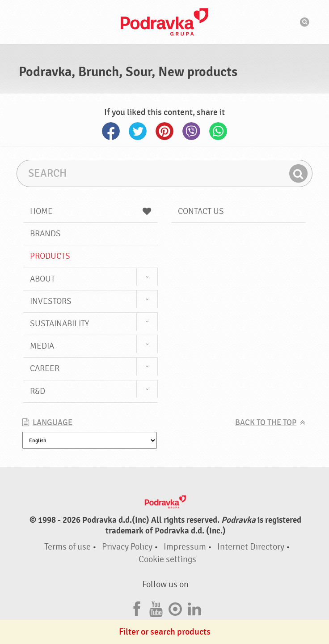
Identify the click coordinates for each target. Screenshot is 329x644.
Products (50, 256)
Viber (191, 131)
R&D (38, 391)
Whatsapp (218, 131)
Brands (45, 234)
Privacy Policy (127, 547)
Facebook (111, 131)
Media (42, 346)
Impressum (185, 547)
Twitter (138, 131)
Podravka (164, 22)
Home (91, 211)
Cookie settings (167, 559)
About (42, 279)
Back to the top (266, 423)
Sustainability (59, 324)
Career (45, 368)
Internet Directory (251, 547)
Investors (51, 301)
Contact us (201, 211)
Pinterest (164, 131)
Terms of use (67, 547)
